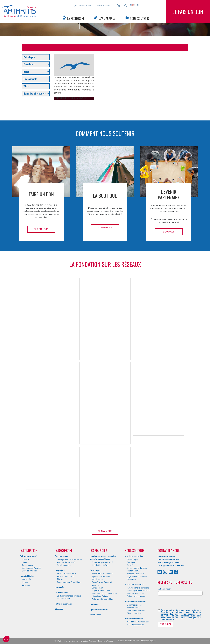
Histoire (25, 560)
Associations (95, 615)
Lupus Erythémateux (101, 591)
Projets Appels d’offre (66, 574)
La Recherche (76, 18)
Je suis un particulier (134, 556)
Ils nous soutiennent (134, 619)
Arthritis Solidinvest (136, 574)
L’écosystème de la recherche (69, 560)
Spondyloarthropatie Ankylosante (101, 578)
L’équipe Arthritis (29, 571)
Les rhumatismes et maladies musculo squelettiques (103, 558)
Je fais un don (188, 12)
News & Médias (104, 6)
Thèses (60, 579)
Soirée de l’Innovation (136, 596)
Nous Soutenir (139, 18)
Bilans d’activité (134, 613)
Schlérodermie (98, 588)
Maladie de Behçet (100, 596)
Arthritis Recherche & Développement (66, 564)
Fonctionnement (62, 556)
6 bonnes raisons (134, 605)
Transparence (133, 608)
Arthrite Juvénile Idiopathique (105, 594)
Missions (26, 562)
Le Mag (25, 582)
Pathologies (95, 570)
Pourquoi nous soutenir (135, 602)
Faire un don (41, 229)
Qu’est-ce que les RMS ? (102, 562)
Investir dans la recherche (138, 588)
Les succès (59, 587)
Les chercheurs (61, 593)
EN (134, 5)
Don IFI (130, 565)
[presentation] (180, 604)
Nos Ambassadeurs (135, 625)
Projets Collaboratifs (66, 577)
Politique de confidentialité (128, 641)
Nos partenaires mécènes (138, 622)
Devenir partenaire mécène (139, 591)
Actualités (26, 579)
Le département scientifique (69, 596)
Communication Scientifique (69, 582)
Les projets (60, 570)
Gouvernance (28, 565)
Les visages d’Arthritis (32, 568)
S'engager (169, 232)
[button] (6, 639)
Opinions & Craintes (99, 610)
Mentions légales (148, 641)
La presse (26, 585)
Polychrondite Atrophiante (103, 599)
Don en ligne (132, 560)
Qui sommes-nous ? (83, 6)
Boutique (131, 562)
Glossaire (59, 609)
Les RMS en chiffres (100, 565)
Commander (105, 228)
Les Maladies (107, 18)
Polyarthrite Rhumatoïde (103, 574)
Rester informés (134, 571)
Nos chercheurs (64, 599)
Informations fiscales (136, 611)
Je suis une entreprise (134, 585)
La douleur (94, 604)
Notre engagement (63, 604)
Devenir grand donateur (137, 568)
